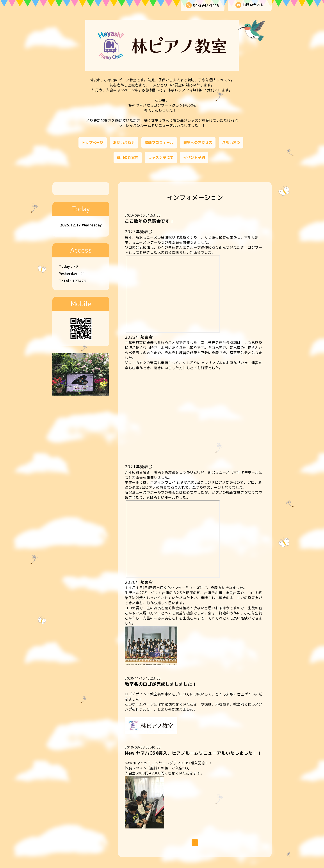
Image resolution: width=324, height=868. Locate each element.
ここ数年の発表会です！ (150, 221)
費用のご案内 (128, 157)
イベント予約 (194, 157)
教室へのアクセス (198, 143)
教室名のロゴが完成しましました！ (161, 684)
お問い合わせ (250, 5)
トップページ (93, 143)
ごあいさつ (231, 143)
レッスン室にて (161, 157)
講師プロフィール (159, 143)
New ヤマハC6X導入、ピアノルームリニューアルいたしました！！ (193, 753)
